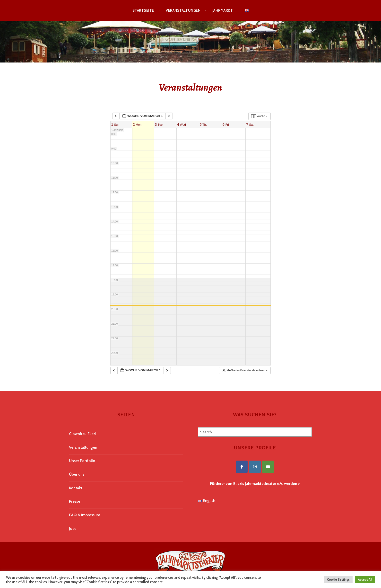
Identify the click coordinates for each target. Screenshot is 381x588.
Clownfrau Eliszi (83, 434)
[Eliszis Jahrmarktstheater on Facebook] (242, 467)
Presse (75, 501)
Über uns (77, 474)
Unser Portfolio (82, 461)
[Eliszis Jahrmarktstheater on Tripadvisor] (268, 467)
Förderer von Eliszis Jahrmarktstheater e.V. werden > (255, 484)
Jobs (73, 529)
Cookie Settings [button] (338, 579)
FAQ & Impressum (85, 515)
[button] (245, 370)
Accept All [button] (365, 579)
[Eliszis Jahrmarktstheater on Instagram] (255, 467)
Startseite (143, 10)
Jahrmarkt (223, 10)
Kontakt (76, 488)
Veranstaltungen (183, 10)
